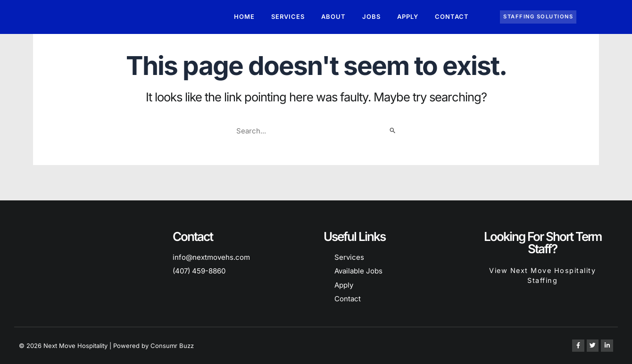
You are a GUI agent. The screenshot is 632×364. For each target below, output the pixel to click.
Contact (452, 17)
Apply (408, 17)
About (333, 17)
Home (244, 17)
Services (288, 17)
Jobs (371, 17)
